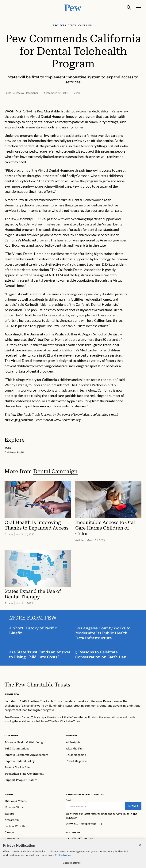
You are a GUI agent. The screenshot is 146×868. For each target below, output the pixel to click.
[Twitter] (86, 839)
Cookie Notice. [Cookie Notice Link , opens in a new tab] (63, 859)
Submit (133, 806)
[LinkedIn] (80, 839)
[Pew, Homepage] (73, 8)
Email (69, 800)
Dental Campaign (55, 471)
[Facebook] (68, 839)
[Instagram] (74, 839)
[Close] (140, 849)
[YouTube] (91, 839)
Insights (72, 735)
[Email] (96, 806)
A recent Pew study (19, 200)
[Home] (37, 685)
